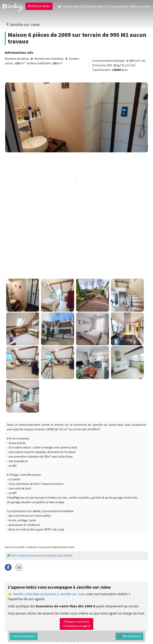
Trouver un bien (117, 7)
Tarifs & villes (69, 7)
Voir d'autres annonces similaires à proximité (42, 556)
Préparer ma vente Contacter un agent (76, 624)
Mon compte (140, 7)
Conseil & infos (92, 7)
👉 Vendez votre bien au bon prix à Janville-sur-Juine (47, 594)
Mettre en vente (39, 6)
